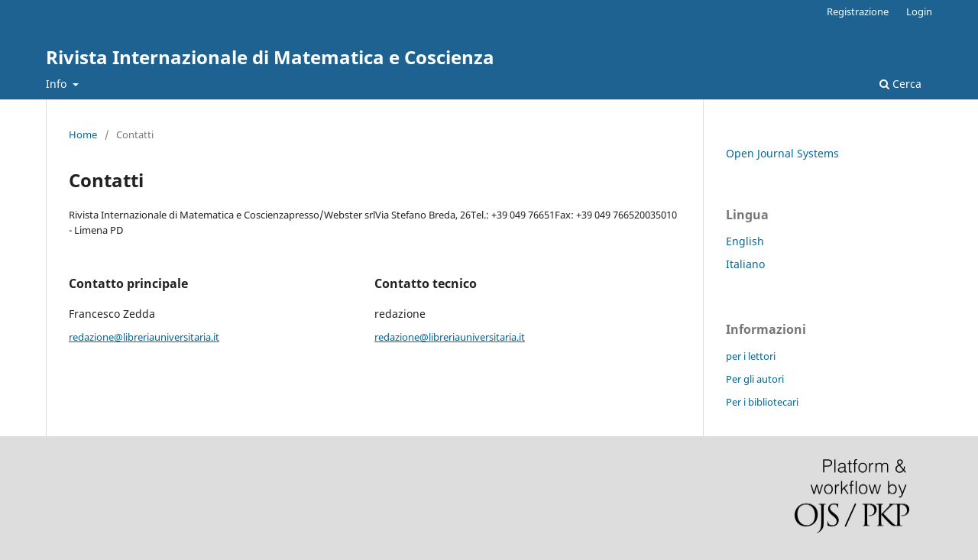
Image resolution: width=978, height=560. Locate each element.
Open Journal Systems (782, 153)
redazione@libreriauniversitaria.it (144, 337)
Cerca (900, 84)
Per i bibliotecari (762, 402)
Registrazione (858, 11)
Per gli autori (755, 379)
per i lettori (751, 356)
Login (919, 11)
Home (83, 134)
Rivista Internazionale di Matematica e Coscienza (270, 57)
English (745, 241)
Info (58, 84)
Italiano (745, 264)
